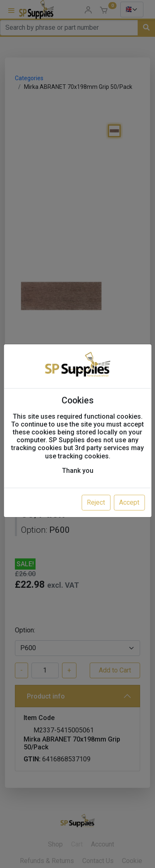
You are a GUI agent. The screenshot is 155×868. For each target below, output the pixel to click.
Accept (129, 502)
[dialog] (77, 434)
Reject (96, 502)
